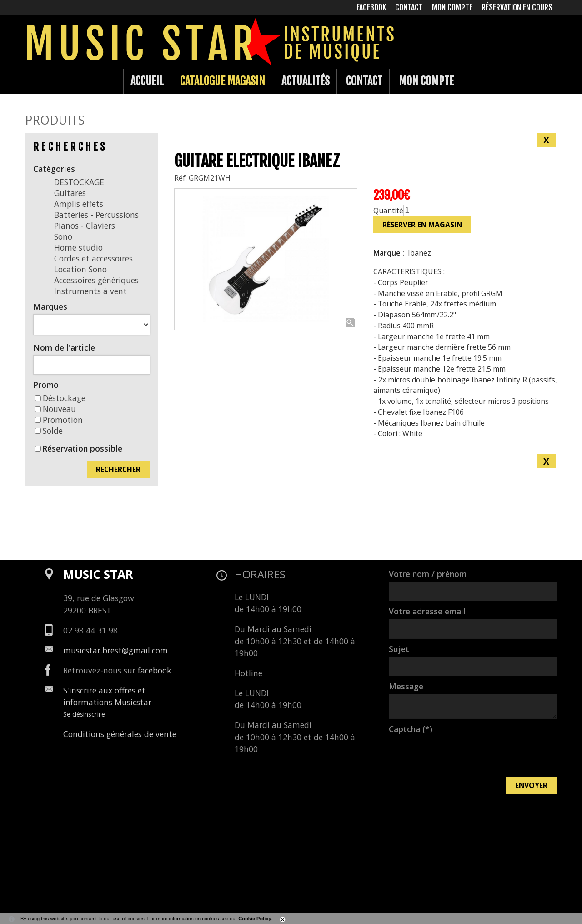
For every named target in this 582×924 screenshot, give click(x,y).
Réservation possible (82, 448)
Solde (49, 431)
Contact (364, 81)
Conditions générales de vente (120, 734)
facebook (155, 670)
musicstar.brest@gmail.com (115, 650)
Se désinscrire (84, 714)
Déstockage (60, 398)
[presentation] (458, 754)
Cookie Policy (255, 919)
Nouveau (55, 409)
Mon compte (426, 81)
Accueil (147, 81)
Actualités (306, 81)
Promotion (59, 420)
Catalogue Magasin (223, 81)
